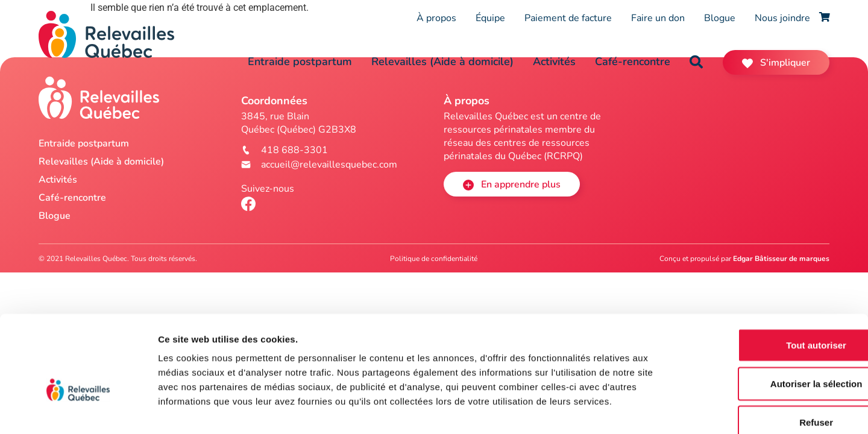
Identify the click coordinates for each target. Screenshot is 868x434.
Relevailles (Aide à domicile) (442, 61)
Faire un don (658, 18)
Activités (554, 61)
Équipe (490, 18)
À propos (436, 18)
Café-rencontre (633, 61)
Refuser (767, 355)
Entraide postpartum (300, 61)
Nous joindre (782, 18)
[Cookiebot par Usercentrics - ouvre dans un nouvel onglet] (78, 410)
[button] (696, 62)
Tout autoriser (767, 278)
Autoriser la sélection (768, 316)
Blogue (720, 18)
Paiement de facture (568, 18)
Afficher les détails (664, 410)
